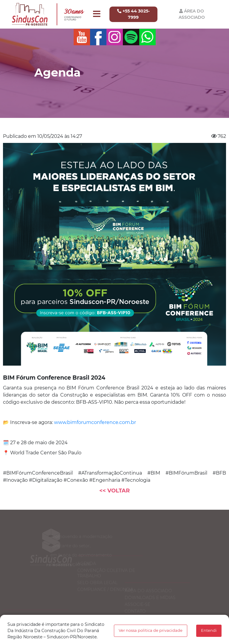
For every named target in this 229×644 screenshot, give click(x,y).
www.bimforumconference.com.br (95, 422)
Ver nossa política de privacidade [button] (151, 630)
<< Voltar (114, 491)
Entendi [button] (209, 630)
